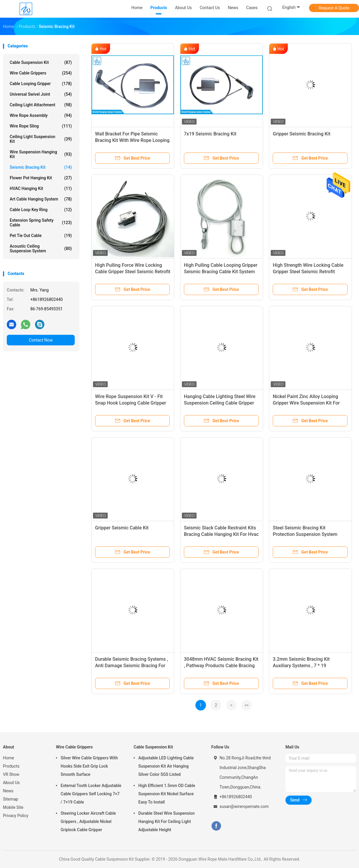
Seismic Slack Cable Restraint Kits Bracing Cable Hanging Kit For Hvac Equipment (221, 534)
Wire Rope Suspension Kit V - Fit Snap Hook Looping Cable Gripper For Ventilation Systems (131, 403)
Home (9, 758)
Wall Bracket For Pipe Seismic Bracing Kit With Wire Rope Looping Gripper (132, 140)
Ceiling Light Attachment (41, 105)
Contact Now (41, 340)
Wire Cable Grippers (41, 73)
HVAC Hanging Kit (41, 188)
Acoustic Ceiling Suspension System (41, 249)
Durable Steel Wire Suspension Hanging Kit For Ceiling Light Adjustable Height (167, 821)
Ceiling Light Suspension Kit (41, 139)
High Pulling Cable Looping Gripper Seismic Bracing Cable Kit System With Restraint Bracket (221, 272)
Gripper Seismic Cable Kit (122, 528)
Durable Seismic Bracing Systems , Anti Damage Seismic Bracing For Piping (132, 666)
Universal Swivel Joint (41, 94)
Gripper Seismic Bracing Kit (302, 134)
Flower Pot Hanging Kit (41, 178)
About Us (11, 783)
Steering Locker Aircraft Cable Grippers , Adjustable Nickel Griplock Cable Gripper (88, 821)
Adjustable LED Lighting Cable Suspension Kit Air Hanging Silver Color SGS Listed (166, 766)
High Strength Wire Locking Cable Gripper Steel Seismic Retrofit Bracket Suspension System (308, 272)
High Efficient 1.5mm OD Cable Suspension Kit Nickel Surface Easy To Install (167, 794)
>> (247, 705)
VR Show (11, 774)
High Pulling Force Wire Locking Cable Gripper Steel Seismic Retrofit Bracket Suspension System (133, 272)
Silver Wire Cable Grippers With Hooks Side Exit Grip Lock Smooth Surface (89, 766)
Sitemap (10, 799)
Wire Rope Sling (41, 126)
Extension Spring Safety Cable (41, 223)
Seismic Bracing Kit (41, 167)
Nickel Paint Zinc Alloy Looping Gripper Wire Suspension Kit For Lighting (306, 403)
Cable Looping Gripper (41, 84)
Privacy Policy (16, 816)
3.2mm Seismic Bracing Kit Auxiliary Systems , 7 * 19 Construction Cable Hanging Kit (306, 666)
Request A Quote (334, 8)
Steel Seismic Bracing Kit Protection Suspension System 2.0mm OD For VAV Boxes (305, 534)
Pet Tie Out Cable (41, 236)
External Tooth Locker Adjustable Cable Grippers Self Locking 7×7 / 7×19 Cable (91, 794)
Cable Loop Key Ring (41, 210)
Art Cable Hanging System (41, 199)
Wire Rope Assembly (41, 115)
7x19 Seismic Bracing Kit (210, 134)
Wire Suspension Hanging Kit (41, 154)
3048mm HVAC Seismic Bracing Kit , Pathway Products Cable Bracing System (221, 666)
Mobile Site (13, 807)
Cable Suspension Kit (41, 62)
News (8, 791)
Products (11, 766)
